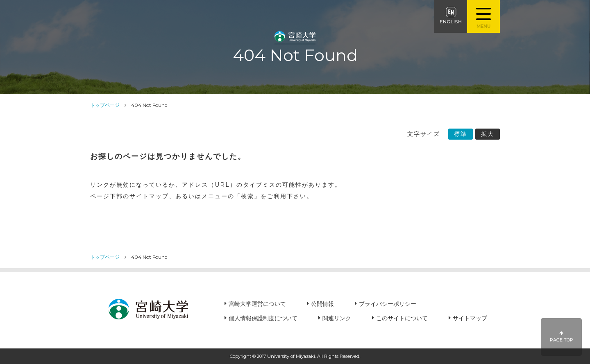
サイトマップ (470, 318)
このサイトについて (402, 318)
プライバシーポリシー (388, 304)
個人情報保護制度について (263, 318)
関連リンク (337, 318)
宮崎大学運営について (257, 304)
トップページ (105, 105)
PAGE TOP (562, 337)
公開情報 (322, 304)
